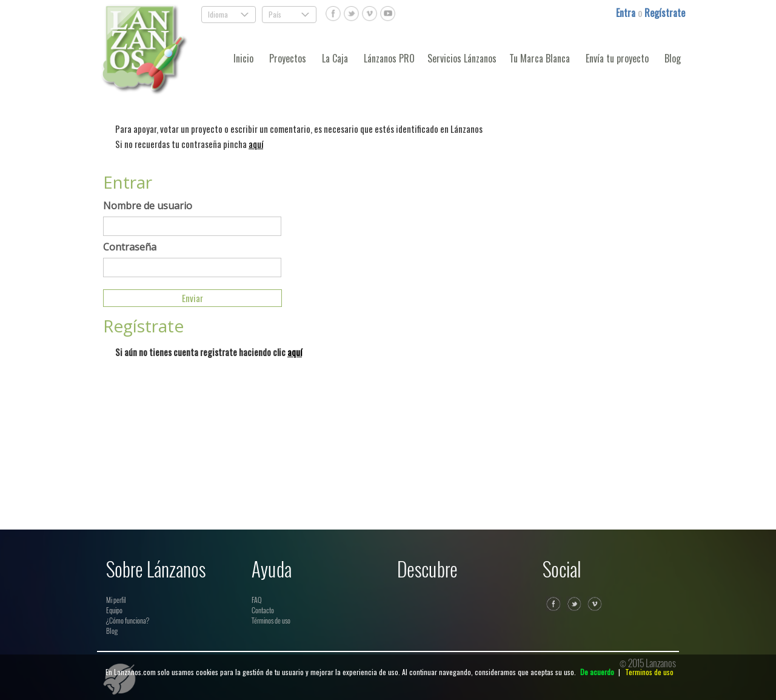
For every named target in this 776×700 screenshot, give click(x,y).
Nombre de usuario (148, 206)
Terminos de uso (649, 672)
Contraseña (130, 247)
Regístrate (665, 13)
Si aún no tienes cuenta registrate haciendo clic (209, 352)
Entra (627, 13)
